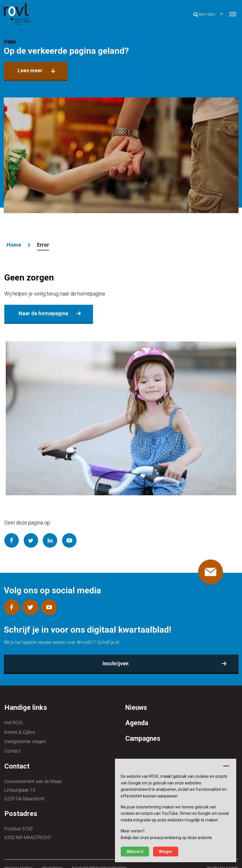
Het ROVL (14, 717)
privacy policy (18, 859)
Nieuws (137, 702)
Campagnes (144, 733)
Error (42, 243)
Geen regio (195, 13)
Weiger (166, 852)
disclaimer (51, 859)
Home (13, 243)
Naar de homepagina (42, 311)
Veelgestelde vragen (25, 734)
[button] (233, 13)
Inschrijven (116, 658)
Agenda (137, 717)
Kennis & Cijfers (20, 726)
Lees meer (30, 70)
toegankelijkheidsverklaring (98, 859)
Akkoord (135, 852)
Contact (12, 743)
